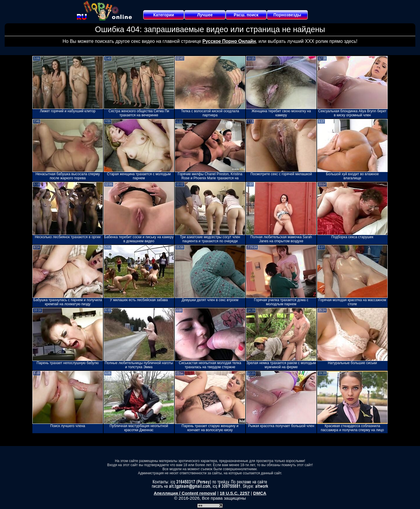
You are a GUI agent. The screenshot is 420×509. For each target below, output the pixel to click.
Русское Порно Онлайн (229, 41)
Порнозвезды (287, 15)
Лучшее (205, 15)
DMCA (260, 493)
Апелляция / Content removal (185, 493)
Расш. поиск (246, 15)
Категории (164, 15)
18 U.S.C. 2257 (235, 493)
